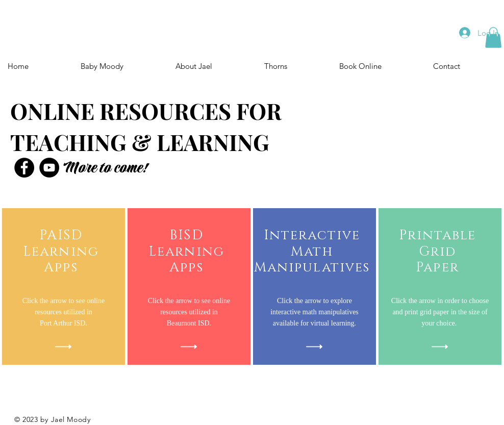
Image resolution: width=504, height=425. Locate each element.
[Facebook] (24, 168)
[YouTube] (49, 168)
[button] (493, 37)
